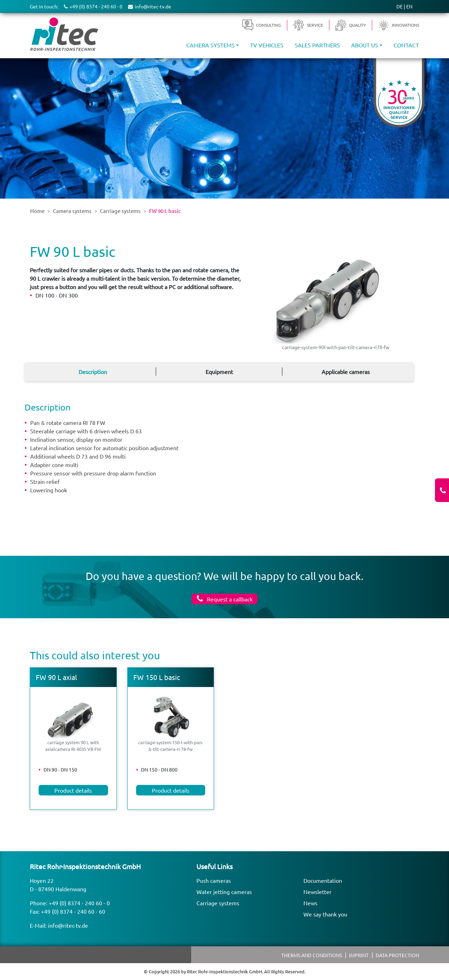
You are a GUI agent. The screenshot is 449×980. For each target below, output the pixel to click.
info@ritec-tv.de (68, 925)
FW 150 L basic (157, 677)
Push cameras (214, 880)
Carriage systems (218, 903)
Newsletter (317, 892)
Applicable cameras (346, 372)
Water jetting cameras (224, 892)
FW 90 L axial (56, 677)
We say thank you (325, 914)
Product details (73, 790)
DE (400, 6)
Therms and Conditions (312, 955)
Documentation (323, 880)
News (310, 903)
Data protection (397, 955)
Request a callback (229, 599)
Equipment (219, 372)
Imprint (359, 955)
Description (93, 372)
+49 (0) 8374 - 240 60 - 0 (79, 903)
